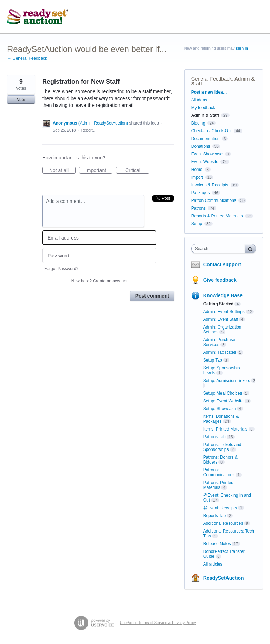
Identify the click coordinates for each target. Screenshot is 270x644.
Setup (197, 224)
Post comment (152, 296)
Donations (201, 146)
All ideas (199, 100)
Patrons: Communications (219, 472)
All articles (213, 564)
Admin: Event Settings (224, 312)
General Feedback (211, 79)
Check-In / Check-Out (211, 131)
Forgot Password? (61, 269)
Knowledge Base (223, 295)
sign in (242, 48)
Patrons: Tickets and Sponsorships (222, 447)
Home (197, 170)
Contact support (222, 264)
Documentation (205, 139)
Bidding (198, 123)
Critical (137, 171)
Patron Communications (214, 200)
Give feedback (220, 280)
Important (99, 171)
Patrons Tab (214, 437)
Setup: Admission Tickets (227, 381)
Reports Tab (214, 516)
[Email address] (99, 238)
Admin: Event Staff (221, 319)
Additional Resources (223, 523)
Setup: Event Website (223, 401)
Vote (21, 100)
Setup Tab (213, 360)
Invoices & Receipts (210, 185)
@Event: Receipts (220, 508)
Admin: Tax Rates (220, 352)
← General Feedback (27, 58)
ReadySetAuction (224, 578)
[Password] (99, 256)
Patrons (198, 208)
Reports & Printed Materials (217, 216)
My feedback (203, 108)
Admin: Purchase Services (219, 342)
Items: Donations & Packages (221, 419)
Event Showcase (207, 154)
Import (197, 177)
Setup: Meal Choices (223, 393)
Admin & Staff (205, 115)
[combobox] (220, 249)
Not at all (62, 171)
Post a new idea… (209, 92)
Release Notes (217, 544)
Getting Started (218, 304)
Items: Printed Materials (225, 429)
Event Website (205, 162)
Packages (201, 193)
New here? (99, 281)
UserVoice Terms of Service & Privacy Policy (158, 623)
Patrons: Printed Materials (218, 485)
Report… (89, 130)
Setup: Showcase (220, 409)
